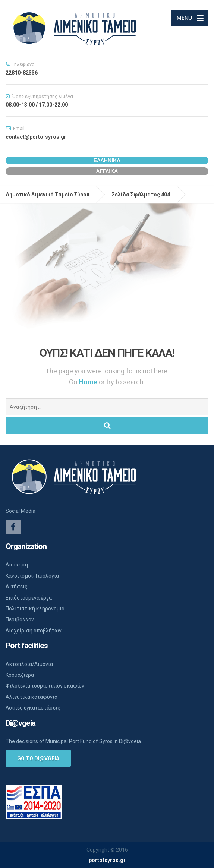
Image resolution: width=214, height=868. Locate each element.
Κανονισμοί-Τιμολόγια (32, 576)
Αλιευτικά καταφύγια (32, 697)
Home (89, 382)
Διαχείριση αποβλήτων (34, 631)
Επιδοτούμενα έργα (29, 598)
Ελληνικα (107, 160)
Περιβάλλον (20, 619)
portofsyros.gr (107, 860)
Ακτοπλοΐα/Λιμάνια (29, 664)
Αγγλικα (107, 171)
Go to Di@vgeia (38, 758)
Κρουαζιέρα (20, 675)
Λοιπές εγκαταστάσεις (33, 708)
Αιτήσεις (17, 587)
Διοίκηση (17, 565)
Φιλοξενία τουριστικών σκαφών (45, 686)
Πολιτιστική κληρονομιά (35, 609)
